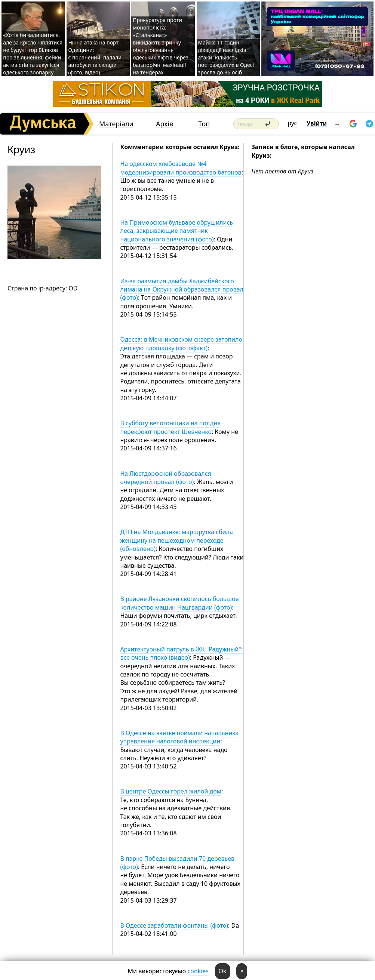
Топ (204, 124)
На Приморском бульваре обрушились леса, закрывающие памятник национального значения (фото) (176, 231)
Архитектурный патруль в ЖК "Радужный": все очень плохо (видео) (181, 653)
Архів (165, 124)
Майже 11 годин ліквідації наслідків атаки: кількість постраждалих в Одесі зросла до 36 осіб (226, 57)
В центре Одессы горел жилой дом (171, 791)
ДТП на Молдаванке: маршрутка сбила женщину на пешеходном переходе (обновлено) (176, 540)
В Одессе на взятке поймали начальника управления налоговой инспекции (179, 737)
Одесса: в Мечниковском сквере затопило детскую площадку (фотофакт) (181, 343)
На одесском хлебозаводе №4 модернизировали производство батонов (181, 168)
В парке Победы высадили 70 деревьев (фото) (177, 863)
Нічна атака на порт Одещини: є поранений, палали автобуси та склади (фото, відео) (95, 57)
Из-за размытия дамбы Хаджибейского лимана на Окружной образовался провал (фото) (182, 289)
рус (293, 123)
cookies (198, 971)
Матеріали (116, 124)
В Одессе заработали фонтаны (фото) (174, 925)
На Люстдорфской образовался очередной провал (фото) (165, 478)
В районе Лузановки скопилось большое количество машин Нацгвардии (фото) (179, 603)
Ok (223, 971)
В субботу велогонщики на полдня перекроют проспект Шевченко (170, 427)
